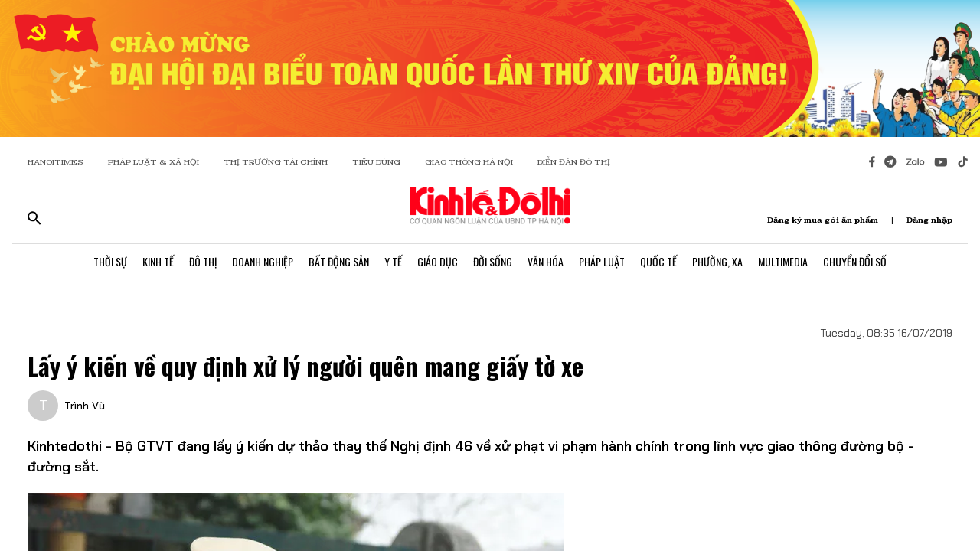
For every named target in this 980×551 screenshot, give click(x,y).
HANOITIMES (56, 162)
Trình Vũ (85, 406)
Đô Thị (203, 261)
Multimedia (783, 261)
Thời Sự (110, 261)
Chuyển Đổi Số (855, 261)
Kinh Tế (158, 261)
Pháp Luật (602, 261)
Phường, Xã (717, 261)
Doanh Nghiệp (263, 261)
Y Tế (393, 261)
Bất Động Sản (339, 261)
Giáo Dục (438, 261)
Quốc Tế (658, 261)
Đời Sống (493, 261)
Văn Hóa (546, 261)
